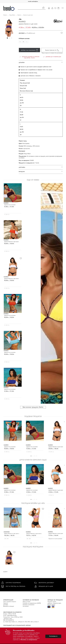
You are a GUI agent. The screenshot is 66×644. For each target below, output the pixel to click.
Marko (25, 141)
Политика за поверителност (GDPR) (32, 603)
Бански (19, 15)
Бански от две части (28, 15)
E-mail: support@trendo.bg (10, 615)
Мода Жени (12, 15)
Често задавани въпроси (10, 602)
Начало (5, 15)
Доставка (6, 605)
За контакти (26, 606)
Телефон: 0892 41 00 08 (10, 614)
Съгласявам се (53, 636)
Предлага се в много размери (55, 539)
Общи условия (27, 602)
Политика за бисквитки (29, 605)
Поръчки (6, 603)
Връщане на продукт (9, 606)
